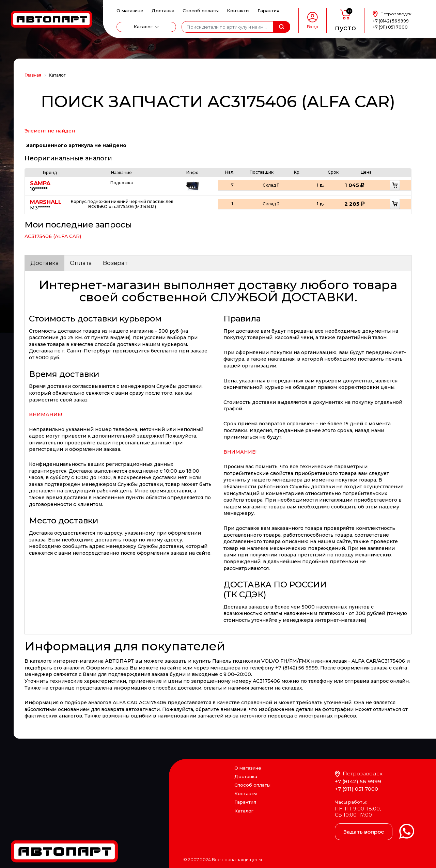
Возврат (115, 263)
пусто (345, 28)
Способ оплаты (201, 11)
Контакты (238, 11)
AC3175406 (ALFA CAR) (53, 236)
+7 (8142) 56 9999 (391, 21)
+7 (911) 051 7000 (390, 27)
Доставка (163, 11)
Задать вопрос (364, 832)
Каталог (143, 27)
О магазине (130, 11)
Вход (313, 27)
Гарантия (268, 11)
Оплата (81, 263)
